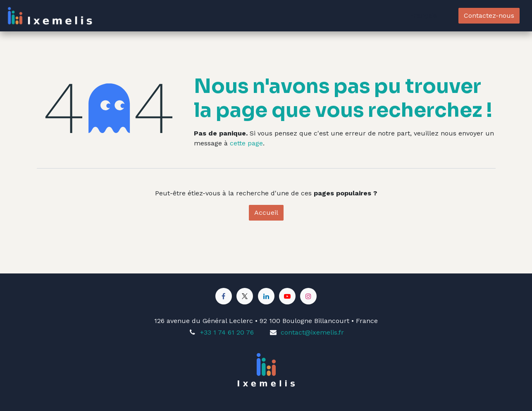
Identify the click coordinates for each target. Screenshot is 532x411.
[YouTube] (287, 296)
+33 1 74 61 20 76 (227, 332)
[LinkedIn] (266, 296)
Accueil (266, 213)
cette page (246, 143)
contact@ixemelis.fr (312, 332)
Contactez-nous (489, 15)
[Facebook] (224, 296)
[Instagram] (308, 296)
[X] (245, 296)
